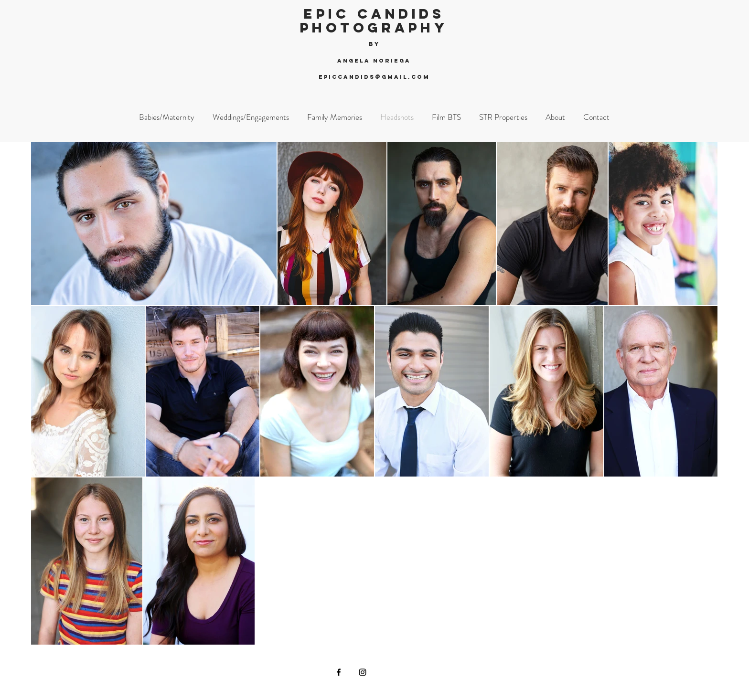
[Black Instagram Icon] (363, 672)
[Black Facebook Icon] (339, 672)
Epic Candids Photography (374, 21)
